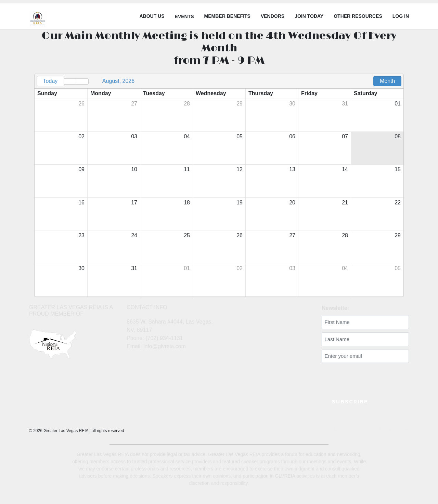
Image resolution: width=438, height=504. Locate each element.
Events (184, 16)
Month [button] (387, 81)
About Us (152, 16)
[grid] (219, 185)
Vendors (273, 16)
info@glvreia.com (165, 346)
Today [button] (50, 81)
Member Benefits (227, 16)
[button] (70, 81)
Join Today (309, 16)
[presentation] (362, 377)
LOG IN (401, 16)
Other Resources (358, 16)
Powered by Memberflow (379, 430)
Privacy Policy (325, 430)
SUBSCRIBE (350, 402)
